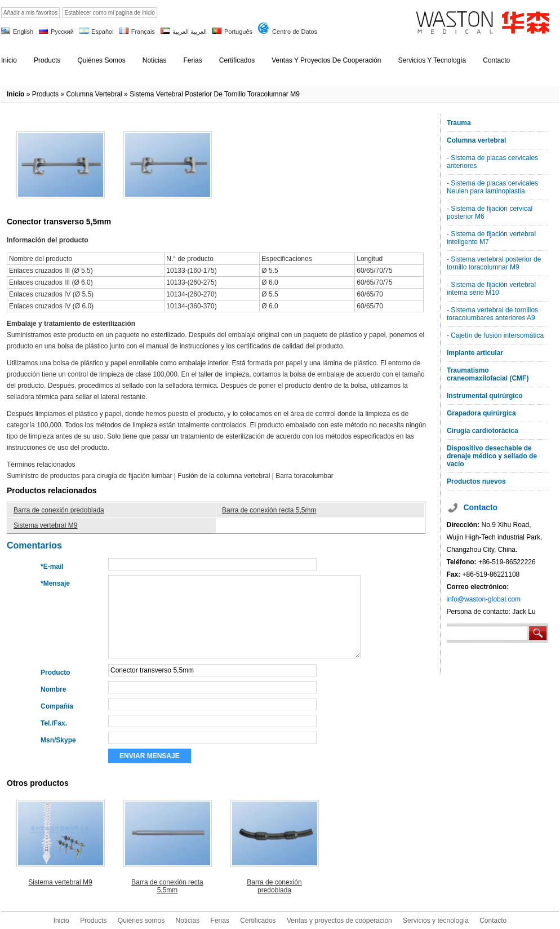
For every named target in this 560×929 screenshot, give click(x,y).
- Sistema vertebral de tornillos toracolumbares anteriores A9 (492, 314)
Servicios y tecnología (436, 921)
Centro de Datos (295, 32)
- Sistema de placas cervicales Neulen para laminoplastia (492, 187)
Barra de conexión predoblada (59, 510)
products (45, 94)
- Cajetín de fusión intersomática (495, 335)
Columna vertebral (94, 94)
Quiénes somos (141, 921)
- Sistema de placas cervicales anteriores (492, 162)
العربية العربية (190, 32)
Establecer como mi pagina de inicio (110, 13)
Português (238, 32)
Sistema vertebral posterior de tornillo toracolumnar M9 (215, 94)
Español (103, 32)
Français (143, 32)
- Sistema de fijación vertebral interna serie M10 (491, 289)
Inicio (15, 94)
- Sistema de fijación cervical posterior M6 (490, 213)
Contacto (493, 921)
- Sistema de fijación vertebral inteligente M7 (491, 238)
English (23, 32)
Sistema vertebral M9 (45, 525)
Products (93, 921)
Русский (62, 32)
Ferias (220, 921)
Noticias (188, 921)
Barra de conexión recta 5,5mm (269, 510)
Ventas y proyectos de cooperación (339, 921)
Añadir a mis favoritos (30, 13)
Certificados (258, 921)
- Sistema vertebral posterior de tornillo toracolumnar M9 (494, 263)
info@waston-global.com (484, 599)
